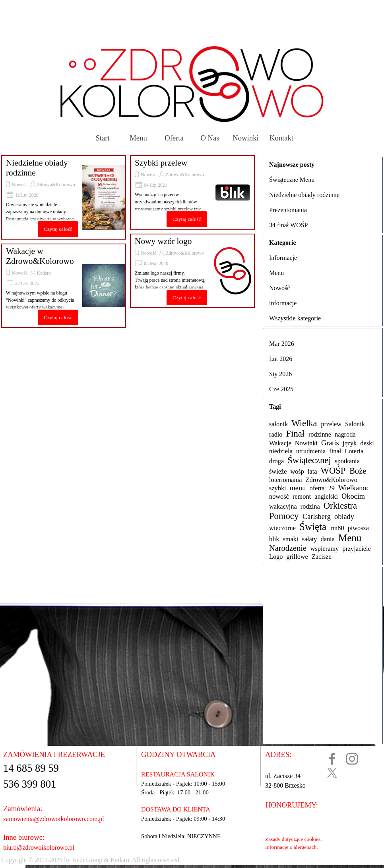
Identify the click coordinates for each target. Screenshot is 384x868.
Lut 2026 (281, 359)
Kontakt (281, 138)
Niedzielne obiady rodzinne (304, 195)
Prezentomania (288, 210)
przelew (331, 424)
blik (274, 539)
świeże (278, 471)
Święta (313, 527)
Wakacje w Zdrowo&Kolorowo (40, 256)
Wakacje (280, 443)
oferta (317, 488)
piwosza (358, 528)
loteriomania (285, 480)
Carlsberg (317, 517)
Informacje (283, 258)
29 (332, 488)
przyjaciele (357, 549)
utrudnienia (311, 451)
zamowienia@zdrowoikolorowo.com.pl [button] (54, 819)
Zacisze (322, 557)
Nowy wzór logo (163, 241)
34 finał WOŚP (288, 225)
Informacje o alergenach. (292, 847)
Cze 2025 (281, 389)
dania (328, 539)
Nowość (20, 185)
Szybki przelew (161, 163)
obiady (344, 517)
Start (102, 138)
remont (302, 496)
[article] (64, 197)
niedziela (281, 451)
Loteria (354, 451)
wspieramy (325, 549)
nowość (279, 496)
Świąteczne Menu (292, 180)
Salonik (355, 424)
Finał (296, 434)
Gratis (330, 443)
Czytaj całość (58, 229)
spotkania (347, 461)
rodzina (310, 506)
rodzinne (320, 434)
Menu (138, 138)
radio (276, 434)
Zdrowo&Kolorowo (56, 185)
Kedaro (44, 273)
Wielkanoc (354, 488)
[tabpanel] (167, 860)
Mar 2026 (282, 344)
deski (367, 443)
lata (312, 471)
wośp (297, 471)
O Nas (210, 138)
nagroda (345, 434)
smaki (290, 539)
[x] (332, 773)
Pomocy (284, 516)
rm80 (337, 528)
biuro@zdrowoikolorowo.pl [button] (39, 848)
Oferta (174, 138)
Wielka (304, 423)
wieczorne (282, 528)
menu (298, 488)
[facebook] (332, 759)
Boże (358, 471)
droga (276, 461)
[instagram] (352, 759)
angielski (326, 496)
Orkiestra (340, 506)
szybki (278, 488)
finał (335, 451)
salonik (278, 424)
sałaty (309, 539)
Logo (276, 557)
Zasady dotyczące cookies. (293, 839)
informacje (283, 303)
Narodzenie (288, 548)
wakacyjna (283, 506)
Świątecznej (309, 460)
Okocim (353, 496)
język (350, 443)
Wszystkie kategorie (295, 318)
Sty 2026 (280, 374)
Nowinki (245, 138)
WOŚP (333, 471)
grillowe (297, 557)
